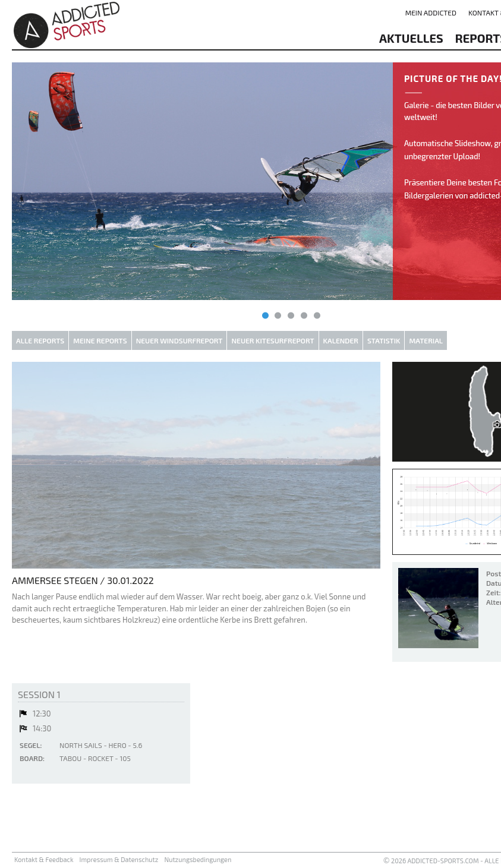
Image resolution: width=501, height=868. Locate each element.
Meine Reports (100, 340)
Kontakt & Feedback (44, 859)
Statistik (384, 340)
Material (426, 340)
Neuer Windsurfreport (179, 340)
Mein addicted (431, 12)
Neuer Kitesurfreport (272, 340)
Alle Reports (40, 340)
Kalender (341, 340)
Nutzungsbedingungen (198, 859)
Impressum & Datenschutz (119, 859)
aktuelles (411, 38)
